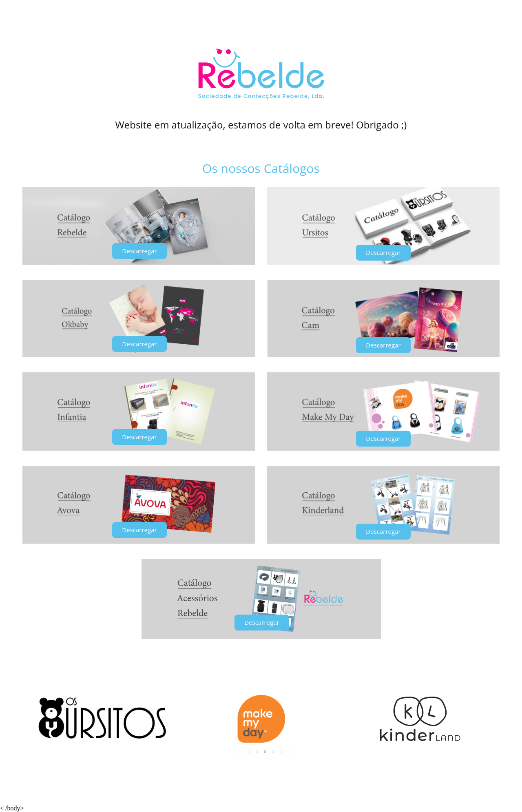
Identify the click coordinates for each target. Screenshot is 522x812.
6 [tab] (273, 752)
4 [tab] (257, 752)
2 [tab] (241, 752)
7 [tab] (281, 752)
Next (489, 719)
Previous (33, 719)
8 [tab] (290, 752)
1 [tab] (232, 752)
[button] (139, 251)
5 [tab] (265, 752)
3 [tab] (249, 752)
